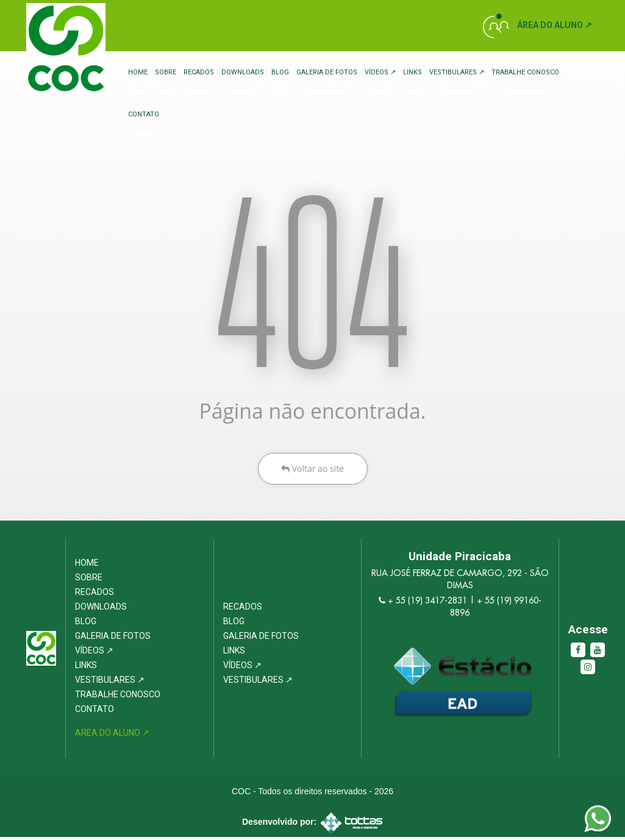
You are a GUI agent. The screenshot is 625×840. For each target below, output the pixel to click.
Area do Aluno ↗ (112, 736)
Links (412, 72)
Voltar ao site (312, 471)
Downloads (243, 72)
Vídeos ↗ (380, 72)
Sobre (166, 72)
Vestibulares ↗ (457, 72)
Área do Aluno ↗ (555, 25)
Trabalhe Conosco (525, 72)
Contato (144, 115)
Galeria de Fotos (327, 72)
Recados (199, 72)
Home (138, 72)
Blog (280, 72)
